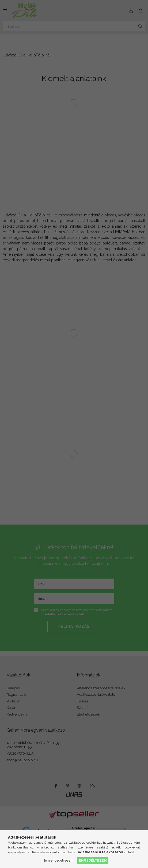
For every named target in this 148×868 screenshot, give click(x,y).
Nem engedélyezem (58, 860)
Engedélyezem (93, 860)
